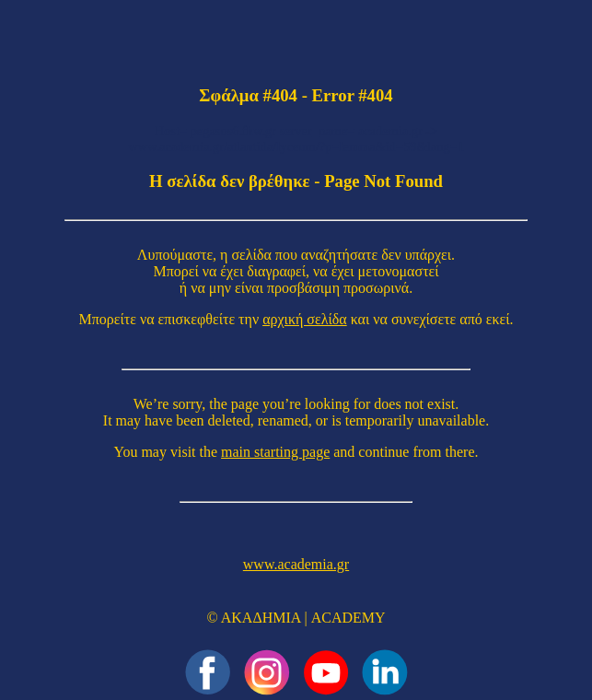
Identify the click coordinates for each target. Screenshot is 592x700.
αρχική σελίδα (305, 319)
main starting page (275, 452)
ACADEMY (348, 618)
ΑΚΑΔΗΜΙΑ (261, 618)
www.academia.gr (296, 564)
